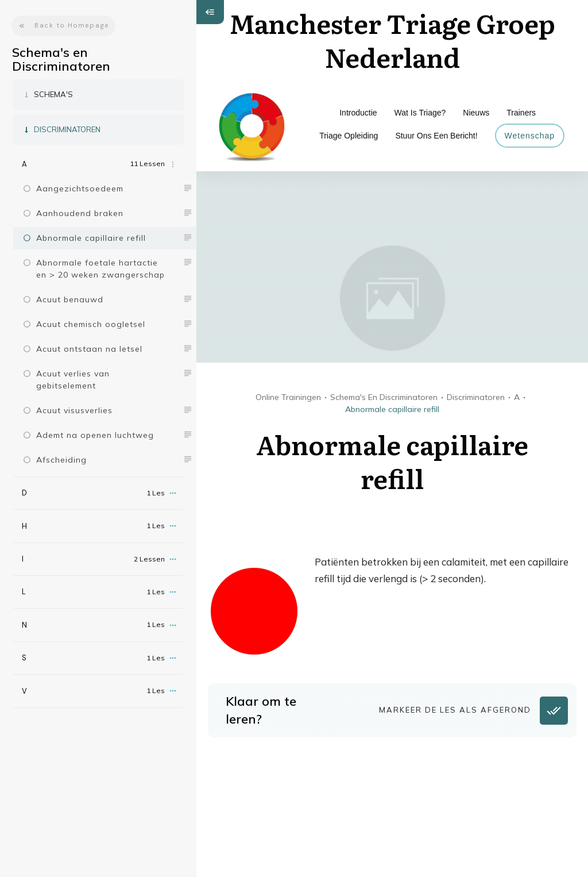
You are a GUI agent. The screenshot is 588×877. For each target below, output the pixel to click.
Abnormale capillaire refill (91, 238)
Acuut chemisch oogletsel (91, 324)
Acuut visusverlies (74, 410)
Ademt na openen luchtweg (95, 435)
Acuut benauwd (70, 299)
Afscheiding (61, 460)
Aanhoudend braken (80, 213)
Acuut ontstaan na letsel (89, 349)
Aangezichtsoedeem (80, 189)
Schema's (53, 94)
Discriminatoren (67, 129)
